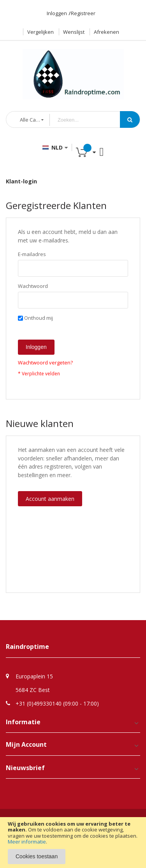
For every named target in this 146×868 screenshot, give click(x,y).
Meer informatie (27, 842)
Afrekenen (106, 32)
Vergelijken (40, 32)
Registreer (83, 13)
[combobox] (91, 120)
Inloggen (57, 13)
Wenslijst (74, 32)
